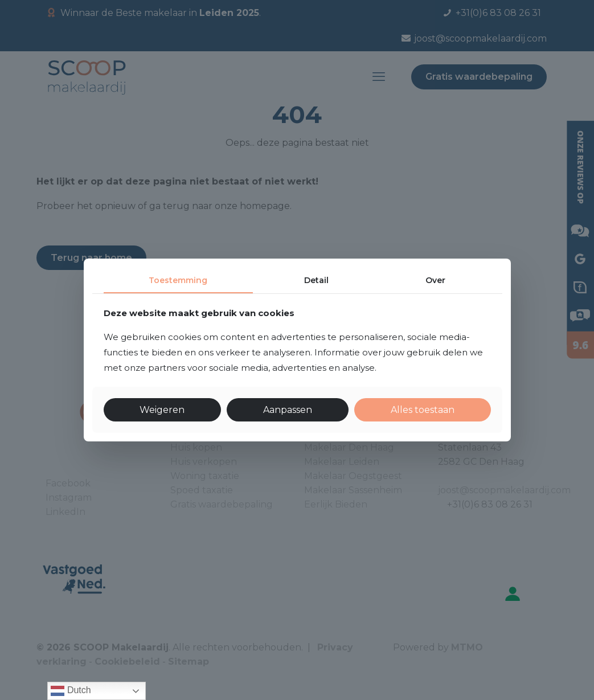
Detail (316, 280)
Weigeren (162, 410)
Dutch (71, 691)
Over (435, 280)
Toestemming (178, 280)
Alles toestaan (423, 410)
